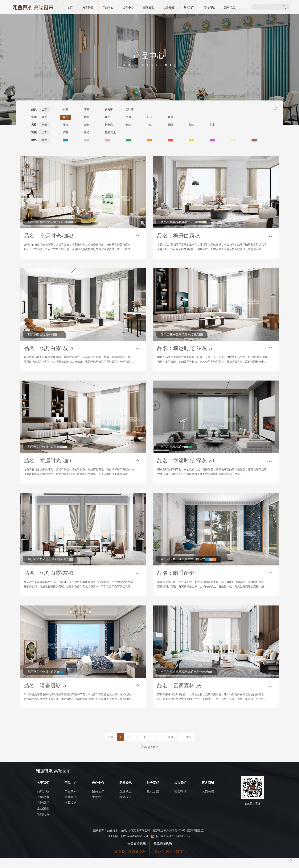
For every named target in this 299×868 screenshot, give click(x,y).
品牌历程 (43, 812)
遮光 (86, 132)
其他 (170, 117)
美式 (191, 125)
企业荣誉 (43, 818)
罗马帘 (109, 110)
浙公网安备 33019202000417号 (171, 846)
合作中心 (128, 8)
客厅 (65, 117)
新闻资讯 (149, 8)
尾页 (170, 747)
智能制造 (43, 824)
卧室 (86, 117)
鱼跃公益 (153, 801)
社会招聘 (180, 801)
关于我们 (88, 8)
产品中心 (108, 8)
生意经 (96, 807)
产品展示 (71, 801)
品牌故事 (43, 807)
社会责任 (169, 8)
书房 (128, 117)
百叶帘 (130, 110)
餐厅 (107, 117)
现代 (65, 125)
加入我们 (189, 8)
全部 (44, 110)
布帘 (65, 110)
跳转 (188, 747)
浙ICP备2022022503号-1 (134, 846)
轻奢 (86, 125)
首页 (70, 8)
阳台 (149, 117)
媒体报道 (125, 807)
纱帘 (86, 110)
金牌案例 (71, 807)
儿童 (212, 125)
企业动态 (125, 801)
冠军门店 (229, 8)
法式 (149, 125)
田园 (170, 125)
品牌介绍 (43, 801)
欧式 (128, 125)
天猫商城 (208, 801)
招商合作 (98, 801)
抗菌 (65, 132)
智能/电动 (110, 132)
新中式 (109, 125)
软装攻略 (71, 812)
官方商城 (209, 8)
